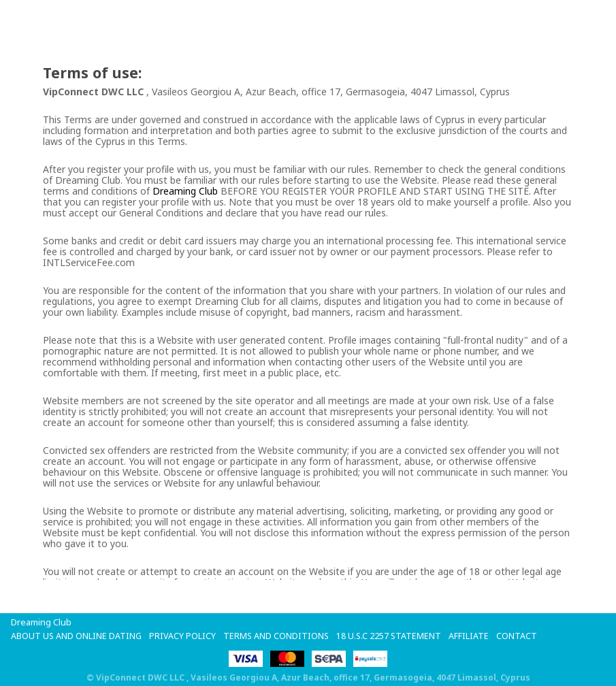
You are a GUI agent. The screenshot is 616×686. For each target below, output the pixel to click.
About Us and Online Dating (77, 636)
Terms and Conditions (278, 636)
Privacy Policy (184, 636)
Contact (521, 636)
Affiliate (473, 636)
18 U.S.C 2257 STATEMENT (392, 636)
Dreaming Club (185, 191)
